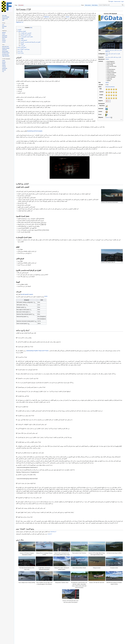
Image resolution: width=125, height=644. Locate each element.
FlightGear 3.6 (20, 22)
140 (27, 624)
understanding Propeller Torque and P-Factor (37, 351)
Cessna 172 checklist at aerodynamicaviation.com (30, 611)
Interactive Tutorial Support (99, 629)
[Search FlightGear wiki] (111, 5)
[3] (47, 296)
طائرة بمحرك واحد (109, 57)
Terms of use (91, 639)
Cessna (107, 59)
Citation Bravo (67, 624)
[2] (46, 296)
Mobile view (41, 642)
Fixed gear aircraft (61, 629)
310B (45, 624)
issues (49, 534)
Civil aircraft (26, 629)
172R (36, 624)
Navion (68, 17)
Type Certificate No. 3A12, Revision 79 (29, 619)
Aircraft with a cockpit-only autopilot (41, 631)
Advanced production (110, 87)
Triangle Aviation (24, 616)
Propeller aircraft (70, 629)
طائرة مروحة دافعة (117, 57)
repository (53, 532)
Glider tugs (42, 629)
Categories (19, 629)
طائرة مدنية (119, 50)
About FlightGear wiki (27, 642)
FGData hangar (21, 631)
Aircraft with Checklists (113, 629)
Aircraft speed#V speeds (27, 294)
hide (121, 621)
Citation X (73, 624)
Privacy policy (19, 642)
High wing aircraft (51, 629)
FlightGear (47, 17)
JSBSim (107, 83)
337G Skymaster (53, 624)
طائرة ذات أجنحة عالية (116, 54)
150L (29, 624)
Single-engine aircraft (81, 629)
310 (48, 624)
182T (42, 624)
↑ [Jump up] (20, 616)
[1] (45, 296)
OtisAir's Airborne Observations (27, 618)
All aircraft (29, 631)
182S (39, 624)
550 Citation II (60, 624)
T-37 (27, 625)
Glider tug (108, 52)
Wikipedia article (22, 609)
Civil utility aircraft (34, 629)
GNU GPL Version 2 (31, 639)
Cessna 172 (108, 117)
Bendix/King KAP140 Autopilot (35, 131)
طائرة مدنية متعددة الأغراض (111, 50)
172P (32, 624)
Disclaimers (35, 642)
